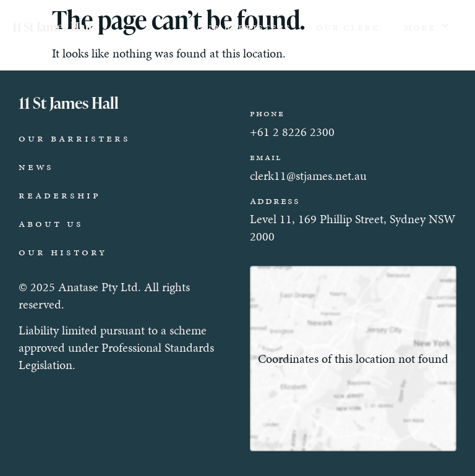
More (427, 26)
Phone (267, 113)
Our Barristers (244, 27)
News (36, 166)
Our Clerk (348, 27)
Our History (63, 252)
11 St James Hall (52, 27)
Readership (60, 195)
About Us (51, 223)
